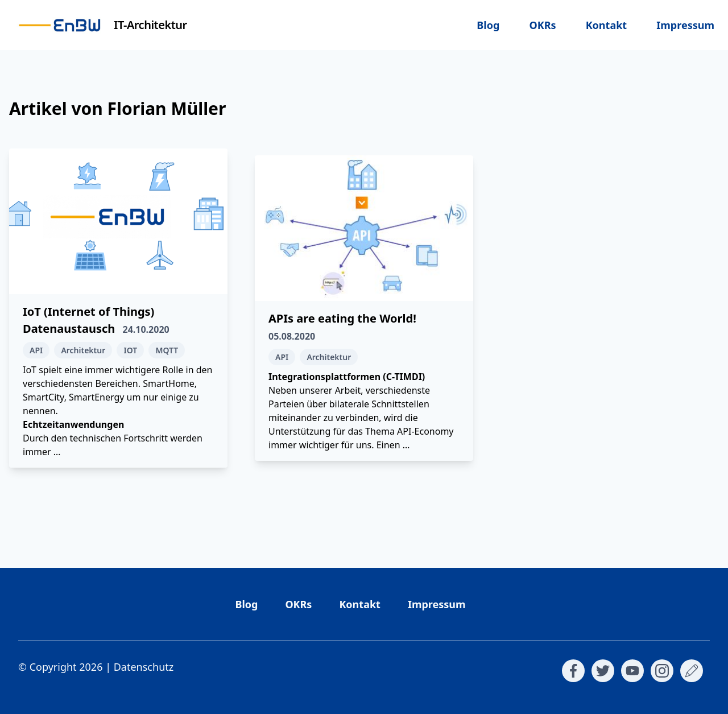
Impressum (685, 25)
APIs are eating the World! (342, 318)
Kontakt (606, 25)
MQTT (167, 350)
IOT (130, 350)
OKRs (542, 25)
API (36, 350)
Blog (488, 25)
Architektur (83, 350)
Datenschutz (144, 667)
